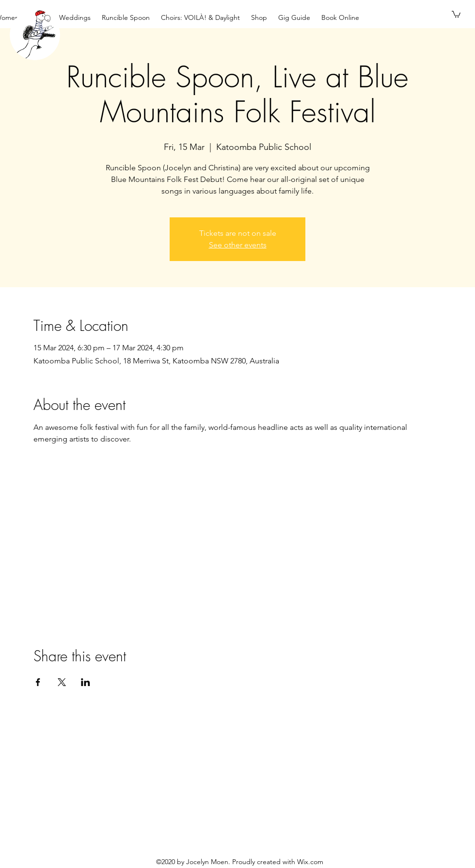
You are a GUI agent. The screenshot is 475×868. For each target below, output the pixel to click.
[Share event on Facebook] (38, 682)
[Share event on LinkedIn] (86, 682)
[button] (456, 14)
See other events (238, 245)
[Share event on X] (62, 682)
